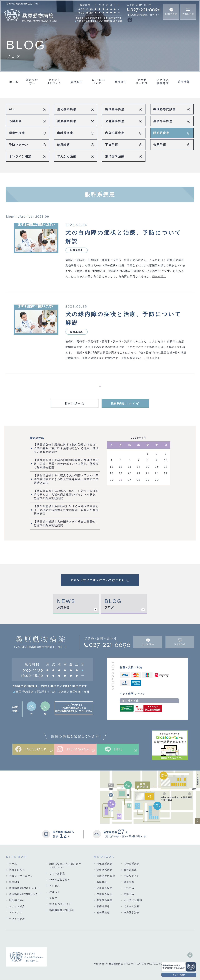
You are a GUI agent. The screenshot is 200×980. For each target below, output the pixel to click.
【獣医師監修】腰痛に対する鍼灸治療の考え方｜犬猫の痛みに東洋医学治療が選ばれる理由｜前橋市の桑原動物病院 (66, 449)
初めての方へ (73, 404)
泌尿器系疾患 (67, 121)
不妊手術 (112, 145)
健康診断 (64, 145)
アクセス (55, 886)
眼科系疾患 (161, 133)
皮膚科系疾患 (115, 121)
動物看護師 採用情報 (62, 910)
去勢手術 (160, 145)
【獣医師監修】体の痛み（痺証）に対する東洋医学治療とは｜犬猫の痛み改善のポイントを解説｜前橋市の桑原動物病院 (66, 495)
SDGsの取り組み (60, 880)
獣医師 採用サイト (60, 904)
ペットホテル (17, 919)
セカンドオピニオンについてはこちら (98, 580)
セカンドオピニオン (21, 876)
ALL (12, 109)
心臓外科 (15, 121)
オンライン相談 (20, 156)
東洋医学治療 (115, 156)
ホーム (13, 864)
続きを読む (159, 276)
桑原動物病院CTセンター (24, 888)
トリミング (16, 913)
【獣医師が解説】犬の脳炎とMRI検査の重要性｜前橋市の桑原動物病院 (66, 524)
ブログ (109, 608)
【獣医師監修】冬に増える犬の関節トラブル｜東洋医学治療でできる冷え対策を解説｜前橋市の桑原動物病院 (66, 479)
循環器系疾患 (115, 109)
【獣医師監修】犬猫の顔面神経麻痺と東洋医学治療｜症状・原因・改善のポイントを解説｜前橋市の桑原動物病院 (66, 464)
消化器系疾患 (67, 109)
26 (121, 480)
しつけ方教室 (57, 874)
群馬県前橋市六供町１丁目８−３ (142, 15)
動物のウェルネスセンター (65, 866)
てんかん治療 (67, 156)
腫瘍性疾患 (17, 133)
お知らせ (63, 608)
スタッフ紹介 (17, 906)
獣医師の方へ (17, 900)
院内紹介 (14, 882)
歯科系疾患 (65, 133)
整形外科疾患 (163, 121)
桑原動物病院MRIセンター (25, 894)
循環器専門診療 (165, 109)
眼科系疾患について (123, 404)
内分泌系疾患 (115, 133)
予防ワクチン (19, 145)
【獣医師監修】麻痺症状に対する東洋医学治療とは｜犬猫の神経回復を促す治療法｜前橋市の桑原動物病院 (66, 510)
